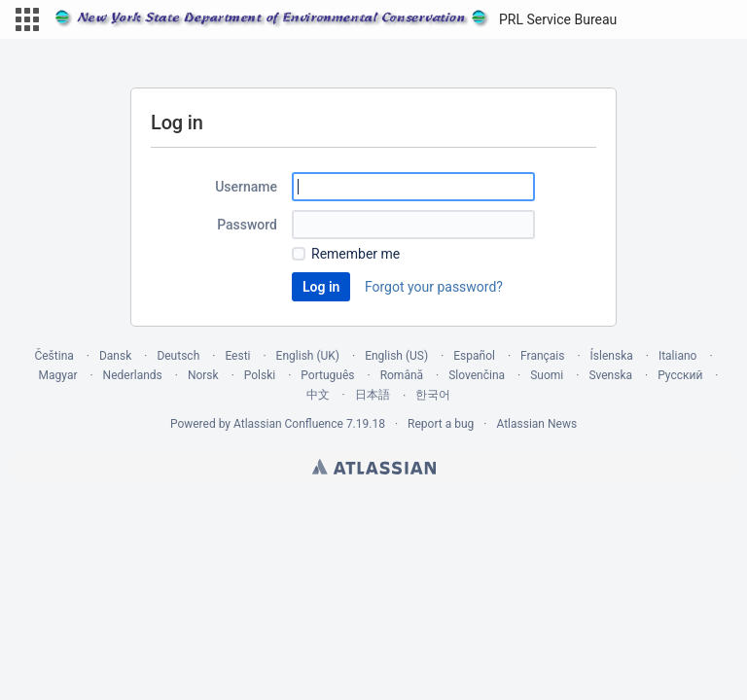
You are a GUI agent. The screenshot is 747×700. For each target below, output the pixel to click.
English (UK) (308, 356)
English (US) (396, 356)
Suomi (547, 375)
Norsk (203, 375)
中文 (318, 395)
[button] (27, 19)
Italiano (678, 356)
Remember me (356, 254)
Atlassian (374, 467)
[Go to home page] (336, 19)
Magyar (58, 375)
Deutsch (178, 356)
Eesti (237, 356)
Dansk (115, 356)
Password (247, 225)
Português (327, 375)
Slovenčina (477, 375)
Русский (680, 375)
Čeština (53, 356)
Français (542, 356)
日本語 (373, 395)
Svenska (610, 375)
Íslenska (612, 356)
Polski (260, 375)
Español (474, 356)
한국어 (433, 395)
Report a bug (441, 424)
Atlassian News (536, 424)
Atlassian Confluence (288, 424)
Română (402, 375)
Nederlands (133, 375)
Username (246, 187)
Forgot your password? (434, 287)
